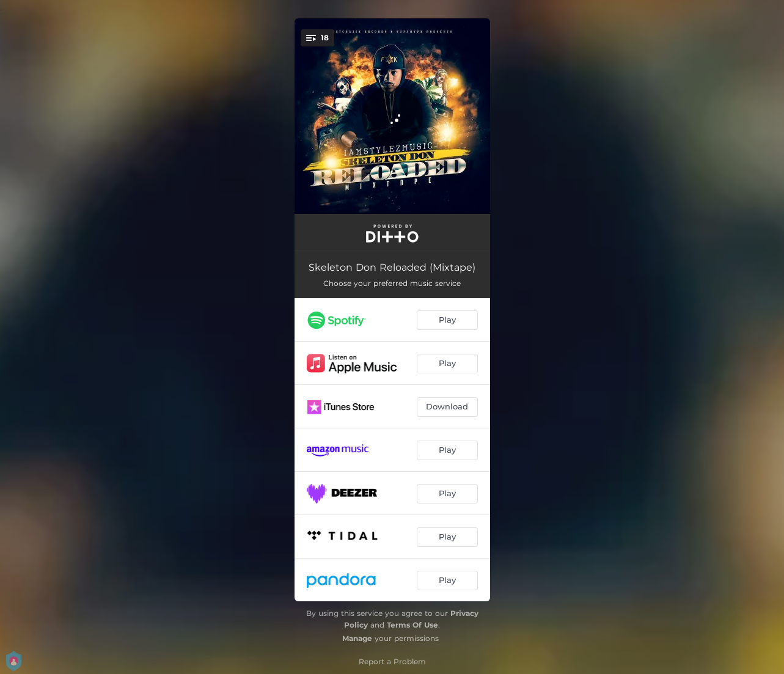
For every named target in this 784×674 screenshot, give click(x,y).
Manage (357, 638)
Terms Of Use (412, 625)
